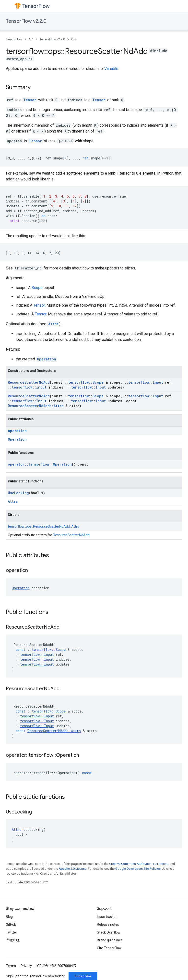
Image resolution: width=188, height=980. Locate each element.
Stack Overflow (109, 932)
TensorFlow (14, 39)
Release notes (108, 924)
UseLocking (18, 493)
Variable (111, 69)
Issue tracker (107, 917)
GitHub (11, 924)
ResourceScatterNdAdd (29, 382)
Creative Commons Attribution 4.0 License (139, 864)
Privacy (26, 966)
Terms (11, 966)
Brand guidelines (110, 940)
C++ (74, 39)
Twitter (12, 932)
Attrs (53, 324)
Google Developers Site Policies (138, 869)
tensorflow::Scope (86, 382)
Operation (47, 359)
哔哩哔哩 (13, 940)
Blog (9, 917)
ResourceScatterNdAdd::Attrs (36, 406)
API (31, 39)
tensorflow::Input (146, 382)
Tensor (30, 100)
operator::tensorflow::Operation (40, 464)
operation (17, 431)
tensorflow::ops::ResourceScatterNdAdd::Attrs (43, 526)
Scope (37, 288)
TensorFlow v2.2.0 (26, 21)
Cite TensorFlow (109, 948)
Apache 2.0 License (73, 869)
